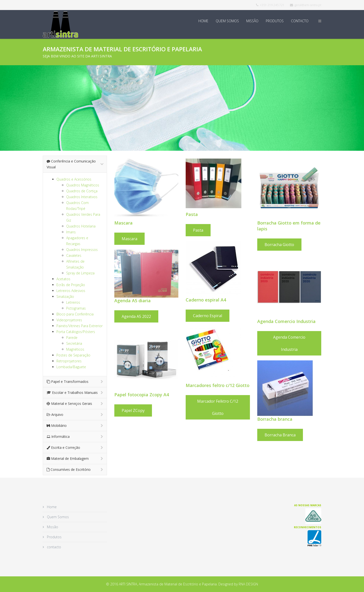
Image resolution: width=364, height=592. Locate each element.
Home (203, 21)
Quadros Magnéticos (83, 185)
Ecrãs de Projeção (71, 285)
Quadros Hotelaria (81, 226)
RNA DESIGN (248, 584)
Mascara (129, 239)
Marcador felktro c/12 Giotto (218, 407)
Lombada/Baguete (71, 367)
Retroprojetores (69, 361)
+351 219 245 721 (272, 5)
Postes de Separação (73, 355)
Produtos (275, 21)
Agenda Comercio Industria (290, 343)
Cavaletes (74, 255)
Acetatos (63, 279)
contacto (300, 21)
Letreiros (73, 302)
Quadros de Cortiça (82, 191)
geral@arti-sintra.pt (308, 5)
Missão (252, 21)
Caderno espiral (208, 316)
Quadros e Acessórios (74, 179)
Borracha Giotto (280, 245)
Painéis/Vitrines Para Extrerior (80, 326)
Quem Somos (227, 21)
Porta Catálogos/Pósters (76, 332)
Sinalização (65, 296)
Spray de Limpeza (80, 273)
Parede (72, 338)
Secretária (74, 343)
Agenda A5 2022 (136, 316)
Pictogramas (76, 308)
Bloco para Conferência (75, 314)
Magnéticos (75, 349)
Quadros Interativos (82, 197)
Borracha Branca (281, 435)
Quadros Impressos (82, 250)
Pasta (198, 230)
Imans (71, 232)
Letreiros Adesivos (71, 291)
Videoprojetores (69, 320)
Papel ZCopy (133, 410)
